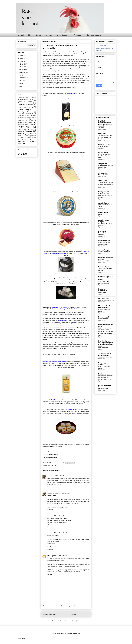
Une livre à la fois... (105, 145)
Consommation (23, 103)
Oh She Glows (103, 152)
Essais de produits (94, 35)
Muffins (20, 125)
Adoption (33, 98)
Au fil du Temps (104, 250)
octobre (22, 75)
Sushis (34, 138)
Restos (38, 35)
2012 (22, 64)
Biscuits (20, 101)
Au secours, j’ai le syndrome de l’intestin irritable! (105, 195)
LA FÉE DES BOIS (104, 385)
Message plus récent (50, 614)
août (21, 81)
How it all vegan (31, 115)
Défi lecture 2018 (103, 261)
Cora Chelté (102, 134)
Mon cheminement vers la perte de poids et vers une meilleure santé (106, 343)
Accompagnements (23, 98)
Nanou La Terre (104, 298)
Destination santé (104, 374)
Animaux (32, 99)
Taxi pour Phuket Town (105, 357)
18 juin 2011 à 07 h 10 (61, 516)
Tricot (30, 139)
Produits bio (22, 129)
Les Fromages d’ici (52, 455)
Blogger (77, 633)
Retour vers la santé (101, 45)
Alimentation (23, 99)
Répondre (50, 487)
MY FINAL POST (103, 175)
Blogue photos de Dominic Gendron (104, 307)
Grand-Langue (103, 212)
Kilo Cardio (27, 117)
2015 (22, 56)
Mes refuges (102, 292)
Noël (26, 125)
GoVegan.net (103, 173)
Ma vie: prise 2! (103, 317)
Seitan (28, 138)
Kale (21, 117)
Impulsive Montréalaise (103, 290)
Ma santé (29, 123)
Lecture (26, 119)
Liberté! (101, 214)
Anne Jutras (102, 181)
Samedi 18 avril (103, 147)
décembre (23, 69)
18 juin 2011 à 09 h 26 (61, 533)
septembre (23, 78)
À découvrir (78, 35)
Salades (22, 138)
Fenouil (20, 114)
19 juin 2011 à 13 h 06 (61, 556)
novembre (23, 72)
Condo (30, 101)
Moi (30, 35)
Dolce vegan (22, 107)
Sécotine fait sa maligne (104, 221)
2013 (22, 61)
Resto (21, 133)
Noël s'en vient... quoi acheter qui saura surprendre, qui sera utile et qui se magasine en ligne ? (106, 332)
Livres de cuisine (63, 35)
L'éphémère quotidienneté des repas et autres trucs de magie (105, 123)
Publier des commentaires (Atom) (70, 621)
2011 (22, 67)
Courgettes (21, 105)
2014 (22, 58)
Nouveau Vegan (104, 267)
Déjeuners (33, 110)
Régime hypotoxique (30, 136)
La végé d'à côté (104, 192)
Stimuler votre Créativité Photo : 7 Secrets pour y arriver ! (106, 184)
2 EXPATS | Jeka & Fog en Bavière (105, 354)
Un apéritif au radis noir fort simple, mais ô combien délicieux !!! (105, 377)
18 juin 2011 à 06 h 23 (63, 493)
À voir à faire (52, 465)
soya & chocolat (104, 203)
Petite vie (23, 127)
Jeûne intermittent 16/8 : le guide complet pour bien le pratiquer (106, 137)
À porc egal (102, 231)
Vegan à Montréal (104, 241)
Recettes (49, 35)
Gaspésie (28, 114)
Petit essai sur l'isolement (106, 300)
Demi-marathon (103, 348)
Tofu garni (101, 128)
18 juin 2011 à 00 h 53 (57, 476)
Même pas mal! (103, 319)
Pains (32, 125)
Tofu (22, 139)
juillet (21, 83)
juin (21, 86)
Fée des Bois (52, 493)
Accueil (21, 35)
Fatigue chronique (27, 112)
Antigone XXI (103, 164)
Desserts (31, 105)
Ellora (49, 556)
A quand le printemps (105, 252)
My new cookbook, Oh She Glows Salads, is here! (105, 156)
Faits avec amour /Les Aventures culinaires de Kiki (106, 278)
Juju (49, 476)
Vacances (21, 141)
